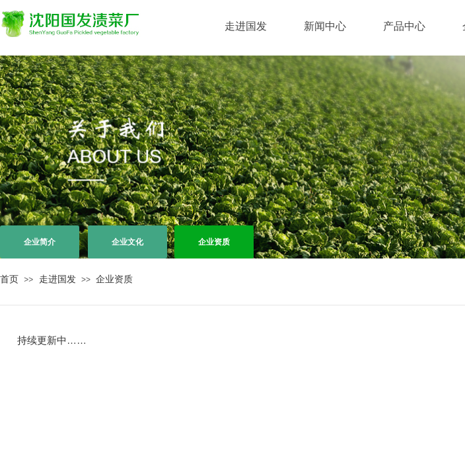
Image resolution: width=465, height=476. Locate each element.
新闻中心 (325, 26)
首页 (9, 279)
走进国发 (246, 26)
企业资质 (114, 279)
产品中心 (404, 26)
